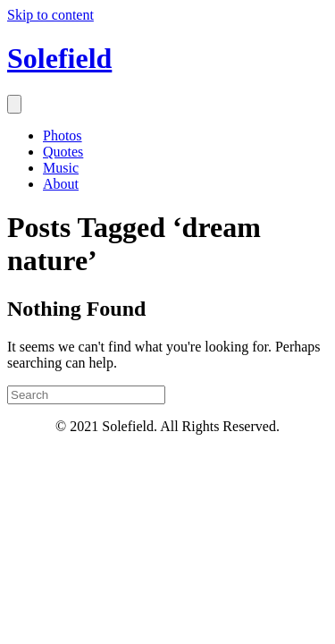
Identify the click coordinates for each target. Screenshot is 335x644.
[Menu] (14, 104)
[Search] (86, 395)
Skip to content (50, 15)
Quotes (63, 152)
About (61, 184)
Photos (63, 136)
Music (61, 168)
